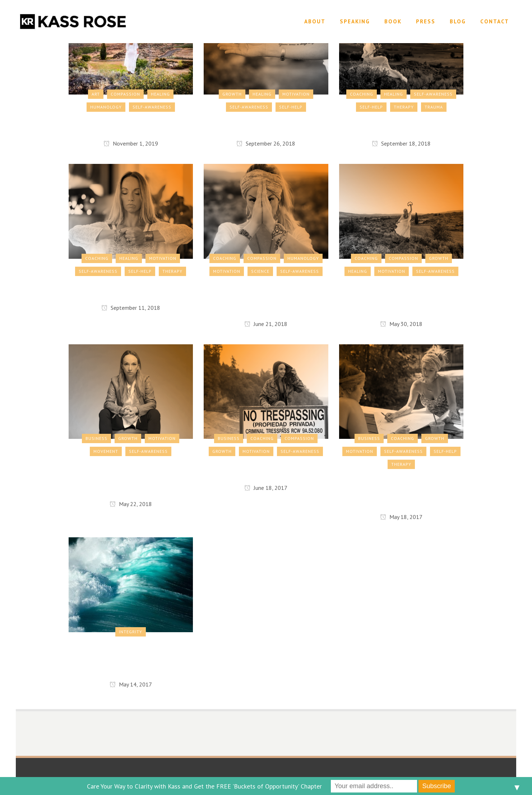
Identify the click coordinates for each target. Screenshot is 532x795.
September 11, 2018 (131, 308)
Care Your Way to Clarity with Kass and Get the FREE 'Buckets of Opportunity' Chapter (204, 786)
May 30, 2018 (401, 324)
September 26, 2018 (266, 143)
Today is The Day (131, 126)
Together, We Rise (131, 290)
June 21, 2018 (266, 324)
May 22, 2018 (131, 504)
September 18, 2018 (401, 143)
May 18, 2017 (401, 517)
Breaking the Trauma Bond (401, 126)
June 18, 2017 (266, 488)
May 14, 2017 (131, 684)
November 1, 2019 (131, 143)
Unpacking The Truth (266, 126)
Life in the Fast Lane (266, 470)
